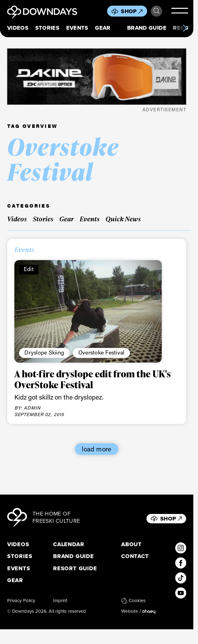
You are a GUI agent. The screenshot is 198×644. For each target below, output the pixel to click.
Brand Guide (147, 28)
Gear (103, 28)
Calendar (69, 544)
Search (156, 11)
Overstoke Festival (101, 352)
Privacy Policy (21, 601)
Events (77, 28)
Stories (47, 28)
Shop (132, 11)
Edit (29, 269)
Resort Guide (75, 569)
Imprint (60, 601)
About (131, 544)
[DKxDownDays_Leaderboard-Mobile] (97, 77)
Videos (18, 28)
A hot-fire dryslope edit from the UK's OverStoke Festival (93, 379)
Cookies (134, 601)
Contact (135, 556)
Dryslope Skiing (44, 352)
